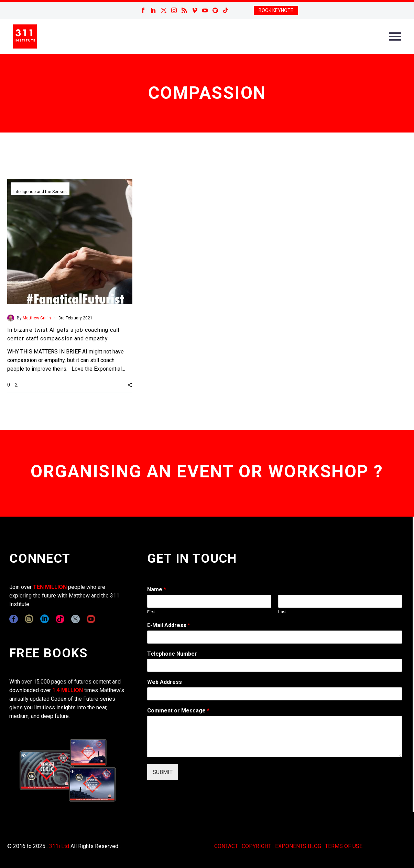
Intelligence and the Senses (40, 192)
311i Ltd (59, 846)
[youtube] (91, 619)
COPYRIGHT (257, 846)
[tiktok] (60, 619)
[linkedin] (45, 619)
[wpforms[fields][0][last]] (340, 601)
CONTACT (226, 846)
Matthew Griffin (37, 318)
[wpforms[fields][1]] (275, 637)
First (151, 612)
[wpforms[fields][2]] (275, 737)
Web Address (165, 682)
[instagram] (29, 619)
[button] (130, 384)
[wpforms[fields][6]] (275, 665)
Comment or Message (178, 711)
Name (157, 589)
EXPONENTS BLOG (298, 846)
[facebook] (14, 619)
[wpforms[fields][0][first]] (209, 601)
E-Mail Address (169, 625)
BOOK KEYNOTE (276, 10)
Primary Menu (395, 36)
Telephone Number (172, 654)
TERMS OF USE (344, 846)
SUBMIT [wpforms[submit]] (163, 772)
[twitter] (75, 619)
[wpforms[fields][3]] (275, 694)
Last (282, 612)
